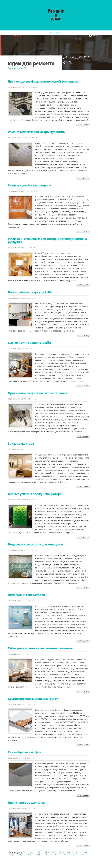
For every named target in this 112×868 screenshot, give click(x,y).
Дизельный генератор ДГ (27, 595)
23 (42, 854)
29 (69, 854)
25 (51, 854)
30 (74, 854)
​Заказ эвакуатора (21, 443)
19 (24, 854)
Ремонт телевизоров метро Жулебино (36, 132)
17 (15, 854)
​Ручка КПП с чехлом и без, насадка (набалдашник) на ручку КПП (47, 240)
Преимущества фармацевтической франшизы (43, 81)
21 (33, 854)
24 (47, 854)
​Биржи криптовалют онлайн (29, 343)
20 (29, 854)
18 (20, 854)
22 (38, 854)
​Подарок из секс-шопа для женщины (35, 544)
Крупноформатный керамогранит (33, 699)
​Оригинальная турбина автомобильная (38, 393)
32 (83, 854)
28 (65, 854)
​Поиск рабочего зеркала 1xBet (30, 292)
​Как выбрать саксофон (25, 752)
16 (11, 854)
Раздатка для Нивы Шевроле (29, 185)
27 (60, 854)
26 (56, 854)
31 (78, 854)
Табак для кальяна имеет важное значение (40, 648)
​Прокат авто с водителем (27, 802)
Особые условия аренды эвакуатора (35, 494)
